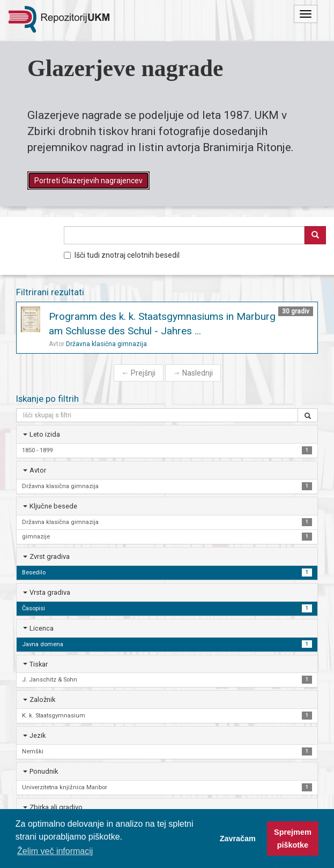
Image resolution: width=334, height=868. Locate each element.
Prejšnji (139, 373)
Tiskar (39, 664)
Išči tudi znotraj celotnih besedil (122, 255)
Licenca (42, 628)
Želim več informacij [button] (55, 851)
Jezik (38, 735)
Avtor (38, 470)
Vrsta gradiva (50, 592)
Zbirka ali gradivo (56, 807)
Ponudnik (44, 771)
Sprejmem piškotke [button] (293, 839)
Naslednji (193, 373)
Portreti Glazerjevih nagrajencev (88, 181)
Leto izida (45, 434)
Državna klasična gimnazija (106, 344)
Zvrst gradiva (50, 556)
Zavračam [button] (238, 839)
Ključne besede (53, 506)
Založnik (42, 699)
